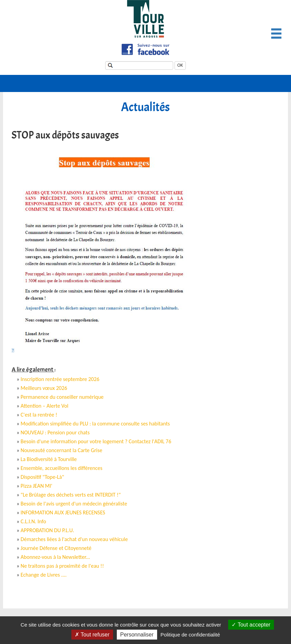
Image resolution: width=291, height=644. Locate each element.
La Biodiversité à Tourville (48, 459)
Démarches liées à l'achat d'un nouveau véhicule (74, 539)
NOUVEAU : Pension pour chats (55, 432)
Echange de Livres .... (44, 575)
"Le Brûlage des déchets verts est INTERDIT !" (71, 495)
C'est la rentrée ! (39, 415)
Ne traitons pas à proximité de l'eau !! (62, 566)
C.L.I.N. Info (33, 521)
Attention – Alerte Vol (44, 406)
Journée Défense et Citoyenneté (56, 548)
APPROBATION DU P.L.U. (47, 530)
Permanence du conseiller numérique (62, 397)
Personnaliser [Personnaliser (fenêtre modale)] (137, 635)
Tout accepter (251, 625)
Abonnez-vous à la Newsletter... (55, 557)
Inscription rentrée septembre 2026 (60, 379)
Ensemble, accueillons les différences (61, 468)
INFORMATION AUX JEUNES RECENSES (63, 512)
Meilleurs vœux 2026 (44, 388)
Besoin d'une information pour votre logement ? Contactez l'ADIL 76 (96, 441)
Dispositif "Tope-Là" (42, 477)
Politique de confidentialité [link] (190, 635)
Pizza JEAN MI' (36, 486)
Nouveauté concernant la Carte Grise (61, 450)
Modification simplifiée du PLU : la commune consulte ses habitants (95, 424)
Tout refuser (92, 635)
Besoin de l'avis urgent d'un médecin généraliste (74, 504)
